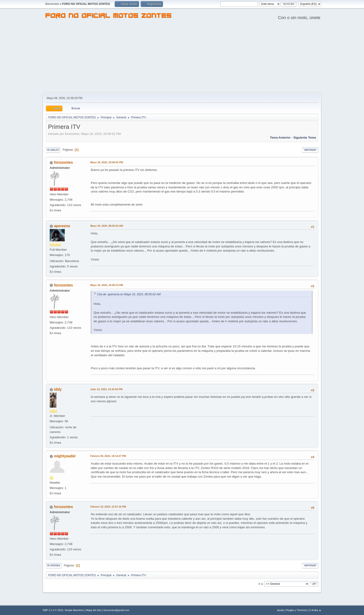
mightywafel (65, 456)
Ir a (261, 584)
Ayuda (280, 610)
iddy (58, 389)
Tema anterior (280, 138)
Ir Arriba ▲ (315, 610)
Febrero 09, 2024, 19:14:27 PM (108, 456)
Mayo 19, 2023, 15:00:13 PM (107, 285)
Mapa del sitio (94, 610)
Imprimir (310, 150)
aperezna (62, 226)
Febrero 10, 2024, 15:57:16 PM (108, 507)
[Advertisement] (182, 58)
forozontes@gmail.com (117, 610)
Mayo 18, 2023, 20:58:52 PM (107, 162)
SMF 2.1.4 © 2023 (53, 610)
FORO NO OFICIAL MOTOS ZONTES (109, 16)
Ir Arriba (54, 565)
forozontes (63, 162)
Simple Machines (74, 610)
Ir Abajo (53, 150)
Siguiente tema (305, 138)
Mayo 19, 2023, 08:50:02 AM (107, 226)
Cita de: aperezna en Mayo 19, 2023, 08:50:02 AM (129, 294)
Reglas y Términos (297, 610)
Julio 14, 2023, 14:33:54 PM (106, 389)
